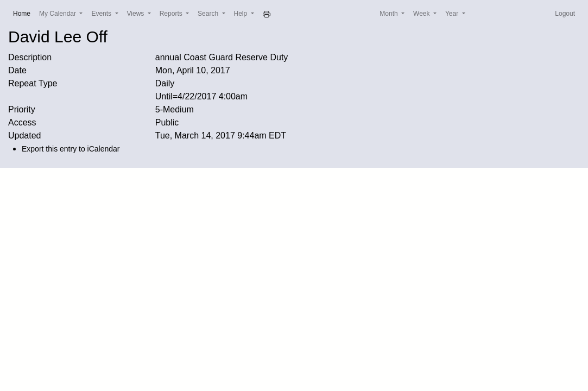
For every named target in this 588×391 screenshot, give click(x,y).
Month (390, 14)
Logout (565, 14)
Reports (172, 14)
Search (209, 14)
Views (137, 14)
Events (102, 14)
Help (242, 14)
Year (453, 14)
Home (24, 13)
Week (422, 14)
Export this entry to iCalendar (71, 149)
